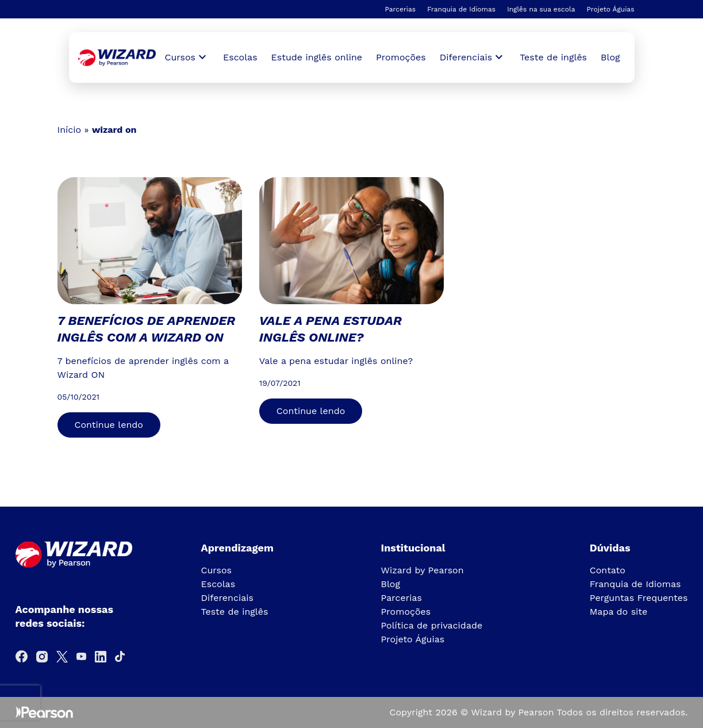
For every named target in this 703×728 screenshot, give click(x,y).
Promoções (401, 57)
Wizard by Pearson (422, 570)
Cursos (217, 570)
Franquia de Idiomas (461, 9)
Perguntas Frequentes (639, 598)
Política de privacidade (432, 625)
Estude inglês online (317, 57)
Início (70, 130)
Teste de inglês (553, 57)
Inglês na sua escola (541, 9)
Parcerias (400, 9)
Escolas (240, 57)
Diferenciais (227, 598)
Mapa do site (619, 612)
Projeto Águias (610, 9)
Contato (608, 570)
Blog (610, 57)
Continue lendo (109, 425)
